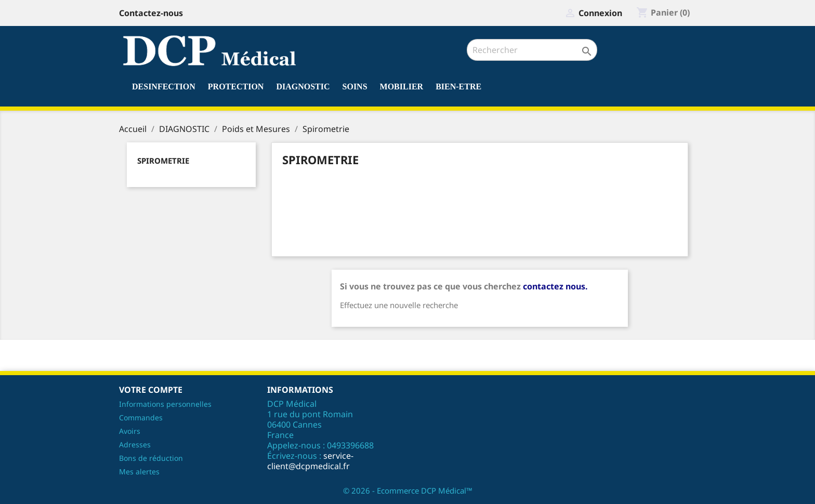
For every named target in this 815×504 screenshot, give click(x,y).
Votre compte (151, 390)
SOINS (355, 87)
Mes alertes (139, 472)
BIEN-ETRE (458, 87)
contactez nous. (555, 286)
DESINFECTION (164, 87)
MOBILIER (402, 87)
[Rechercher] (532, 50)
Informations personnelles (165, 404)
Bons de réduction (151, 458)
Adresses (135, 445)
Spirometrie (163, 161)
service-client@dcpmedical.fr (310, 461)
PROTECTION (236, 87)
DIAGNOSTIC (303, 87)
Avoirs (130, 431)
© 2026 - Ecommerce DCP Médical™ (408, 490)
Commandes (141, 417)
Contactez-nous (151, 13)
